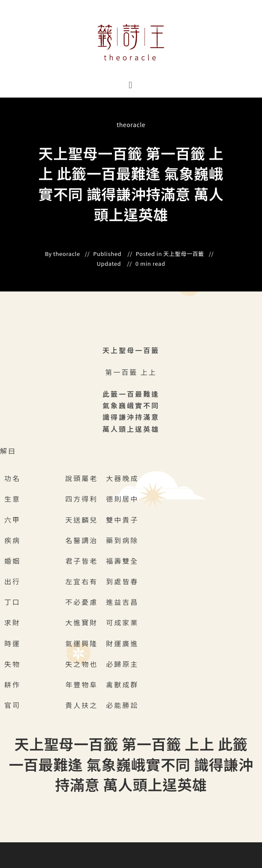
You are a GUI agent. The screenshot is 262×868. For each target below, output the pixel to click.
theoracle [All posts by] (131, 125)
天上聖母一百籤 (184, 254)
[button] (131, 84)
